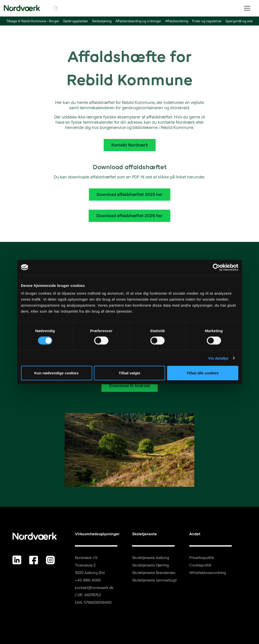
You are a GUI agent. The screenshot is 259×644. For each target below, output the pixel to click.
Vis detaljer (218, 358)
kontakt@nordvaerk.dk (94, 588)
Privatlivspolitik (202, 558)
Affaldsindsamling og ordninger (138, 21)
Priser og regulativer (207, 21)
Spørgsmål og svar (239, 21)
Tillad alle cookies (203, 373)
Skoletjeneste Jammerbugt (154, 580)
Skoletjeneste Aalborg (151, 558)
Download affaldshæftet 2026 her (129, 216)
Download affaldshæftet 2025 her (130, 194)
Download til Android (129, 385)
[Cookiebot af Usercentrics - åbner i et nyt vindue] (216, 267)
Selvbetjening (102, 21)
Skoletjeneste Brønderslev (154, 573)
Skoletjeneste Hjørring (150, 565)
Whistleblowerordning (208, 573)
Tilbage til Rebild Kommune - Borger (33, 21)
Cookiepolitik (200, 565)
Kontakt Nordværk (130, 145)
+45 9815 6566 (88, 580)
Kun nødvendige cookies (56, 373)
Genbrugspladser (76, 21)
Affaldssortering (177, 21)
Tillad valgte (129, 373)
